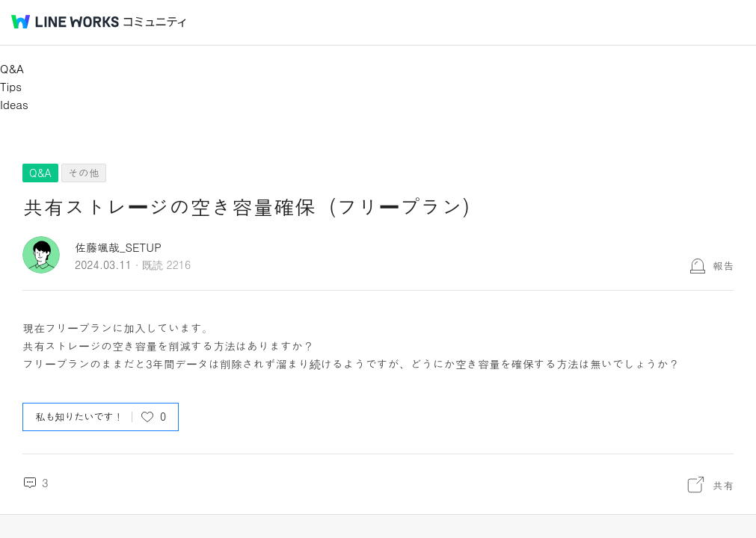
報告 (723, 265)
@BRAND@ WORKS (65, 22)
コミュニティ (155, 22)
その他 (84, 173)
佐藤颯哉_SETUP (118, 247)
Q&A (12, 68)
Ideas (14, 104)
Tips (11, 86)
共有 (723, 485)
